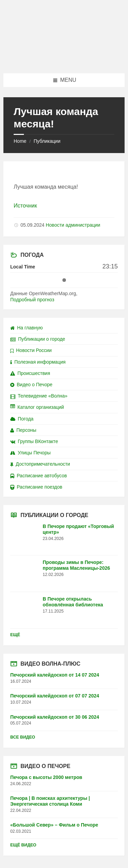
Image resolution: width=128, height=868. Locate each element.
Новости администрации (73, 225)
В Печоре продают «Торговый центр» (78, 529)
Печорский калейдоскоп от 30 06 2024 (55, 717)
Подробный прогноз (32, 300)
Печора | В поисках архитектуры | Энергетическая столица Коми (50, 801)
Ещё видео (23, 845)
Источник (25, 206)
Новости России (31, 350)
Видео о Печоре (31, 385)
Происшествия (30, 373)
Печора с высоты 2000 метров (46, 777)
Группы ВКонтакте (34, 441)
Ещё (15, 635)
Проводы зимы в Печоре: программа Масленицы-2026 (76, 565)
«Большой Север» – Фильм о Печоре (54, 825)
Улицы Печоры (30, 453)
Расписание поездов (36, 487)
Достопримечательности (40, 464)
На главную (26, 328)
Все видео (23, 737)
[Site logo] (64, 60)
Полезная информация (38, 362)
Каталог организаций (37, 407)
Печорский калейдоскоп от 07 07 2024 (55, 696)
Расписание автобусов (39, 476)
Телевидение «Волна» (39, 396)
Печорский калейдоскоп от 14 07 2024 (55, 675)
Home (20, 141)
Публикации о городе (38, 339)
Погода (22, 419)
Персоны (23, 430)
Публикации (47, 141)
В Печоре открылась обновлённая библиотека (73, 602)
